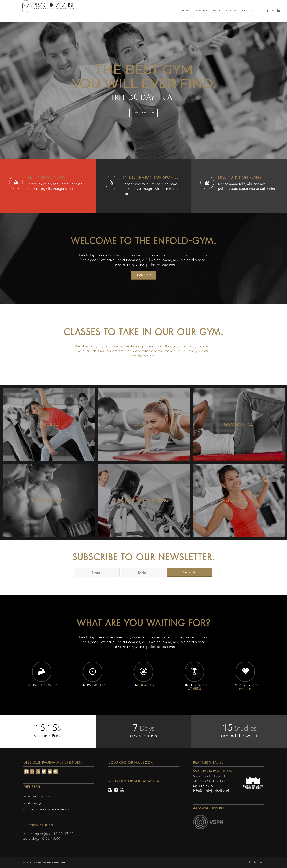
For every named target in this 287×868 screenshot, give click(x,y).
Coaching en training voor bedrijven (46, 810)
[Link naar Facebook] (268, 11)
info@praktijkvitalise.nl (211, 791)
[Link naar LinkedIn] (279, 11)
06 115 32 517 (205, 786)
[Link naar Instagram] (273, 11)
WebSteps (60, 863)
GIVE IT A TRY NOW (144, 113)
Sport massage (33, 803)
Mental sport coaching (38, 797)
